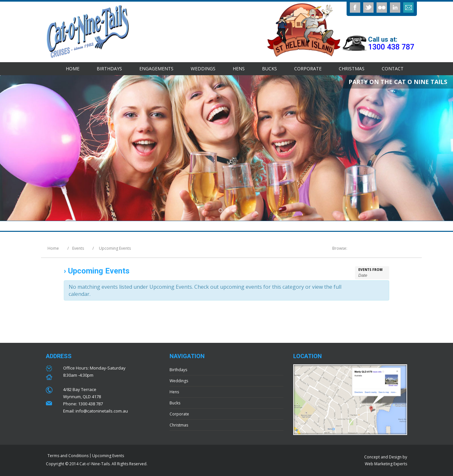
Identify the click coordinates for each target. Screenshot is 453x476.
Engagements (156, 69)
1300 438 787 (391, 47)
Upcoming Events (108, 456)
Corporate (308, 69)
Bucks (269, 69)
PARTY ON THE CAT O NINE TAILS (398, 82)
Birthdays (109, 69)
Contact (393, 69)
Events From (370, 270)
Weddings (203, 69)
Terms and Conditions (68, 456)
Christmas (352, 69)
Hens (239, 69)
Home (73, 69)
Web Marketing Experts (386, 464)
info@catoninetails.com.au (102, 411)
